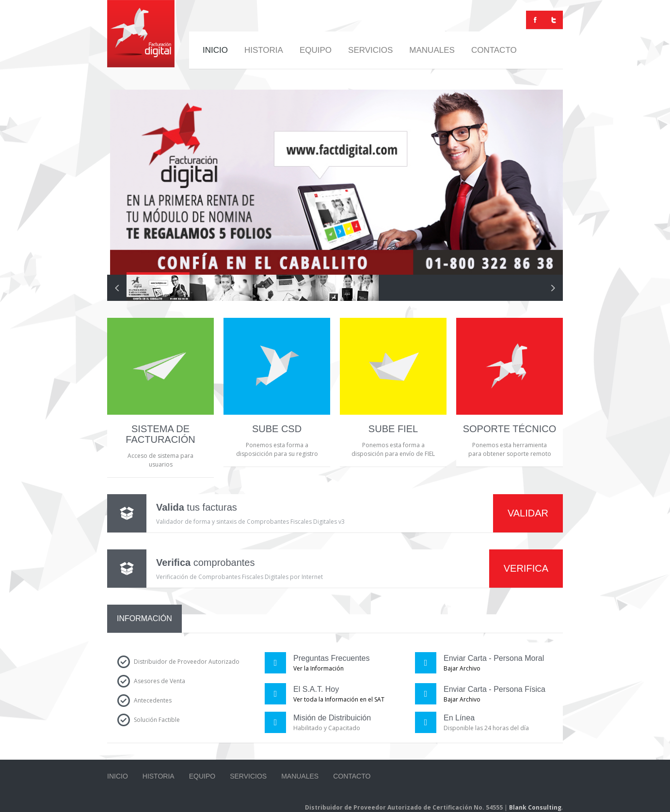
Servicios (370, 50)
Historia (264, 50)
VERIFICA (526, 568)
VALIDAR (528, 513)
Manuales (432, 50)
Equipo (316, 50)
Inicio (215, 50)
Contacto (494, 50)
